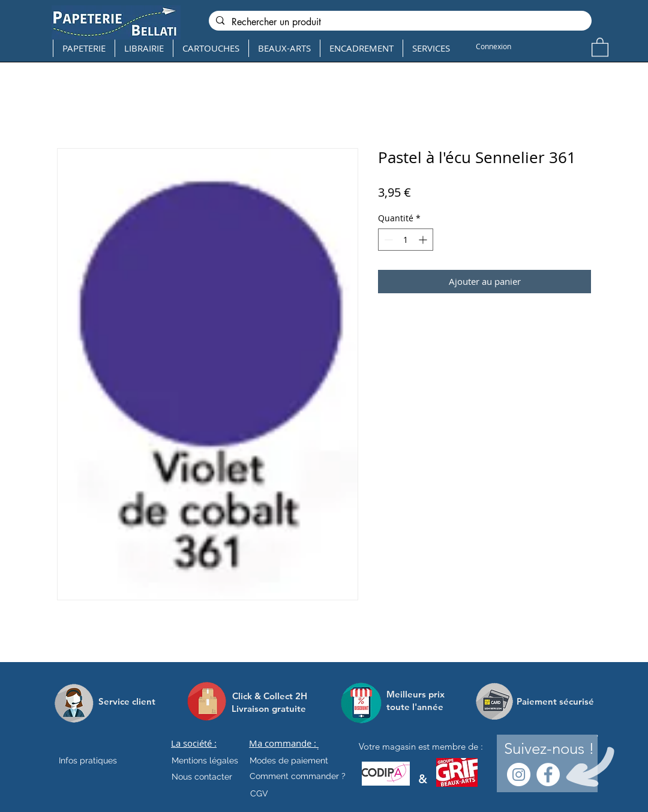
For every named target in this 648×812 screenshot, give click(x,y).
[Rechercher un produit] (399, 22)
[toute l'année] (420, 707)
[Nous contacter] (202, 777)
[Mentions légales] (205, 760)
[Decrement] (387, 240)
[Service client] (127, 701)
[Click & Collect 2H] (270, 696)
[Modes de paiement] (289, 760)
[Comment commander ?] (298, 776)
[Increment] (424, 240)
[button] (600, 46)
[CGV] (259, 793)
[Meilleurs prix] (417, 694)
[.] (318, 747)
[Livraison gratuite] (269, 709)
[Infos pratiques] (98, 760)
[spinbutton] (406, 240)
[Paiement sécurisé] (555, 701)
